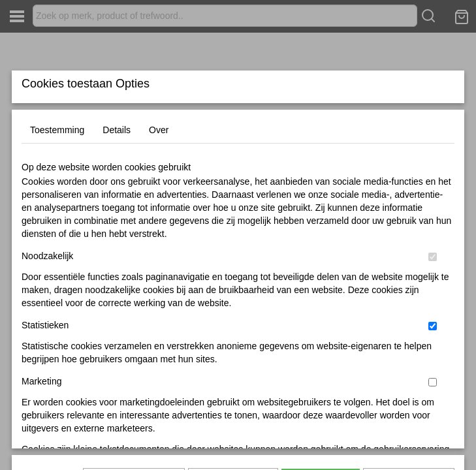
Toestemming (57, 216)
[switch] (433, 343)
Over (159, 216)
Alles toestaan (321, 389)
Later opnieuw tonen (134, 389)
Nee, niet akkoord (409, 389)
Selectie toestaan (233, 389)
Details (117, 216)
